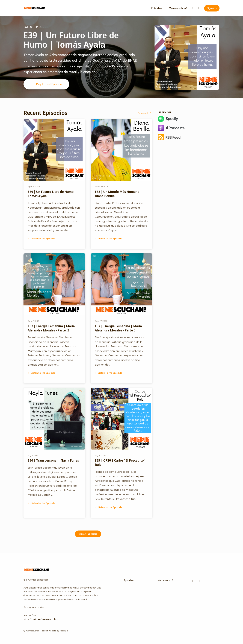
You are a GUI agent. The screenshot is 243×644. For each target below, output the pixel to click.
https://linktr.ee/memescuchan (41, 619)
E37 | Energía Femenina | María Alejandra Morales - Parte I (118, 328)
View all (145, 113)
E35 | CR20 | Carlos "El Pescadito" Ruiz (120, 462)
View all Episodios (88, 534)
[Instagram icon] (193, 581)
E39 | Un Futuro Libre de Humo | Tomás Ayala (71, 40)
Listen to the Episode (41, 239)
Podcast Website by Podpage (54, 631)
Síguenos (212, 8)
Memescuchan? (178, 8)
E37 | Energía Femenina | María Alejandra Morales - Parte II (51, 328)
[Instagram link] (192, 8)
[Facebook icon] (199, 581)
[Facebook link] (198, 8)
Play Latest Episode (46, 84)
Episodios (157, 8)
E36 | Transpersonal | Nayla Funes (53, 460)
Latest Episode (35, 27)
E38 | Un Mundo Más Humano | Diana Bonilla (118, 194)
